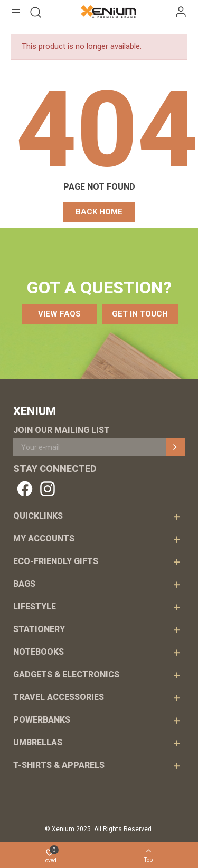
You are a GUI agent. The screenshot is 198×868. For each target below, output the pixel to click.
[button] (99, 212)
